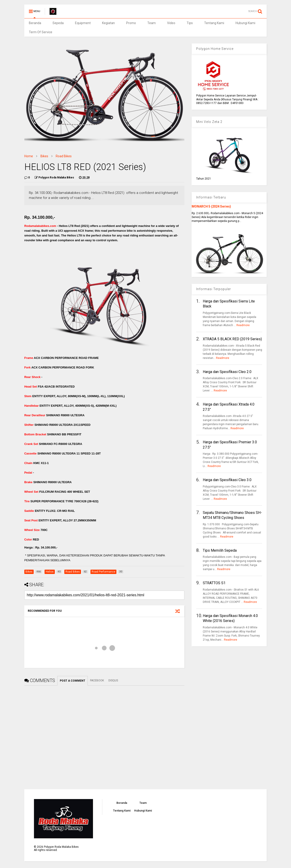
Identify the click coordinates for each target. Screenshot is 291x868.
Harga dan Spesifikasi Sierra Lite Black (229, 304)
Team (152, 23)
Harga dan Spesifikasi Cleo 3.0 (227, 480)
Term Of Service (41, 32)
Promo (131, 23)
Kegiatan (108, 23)
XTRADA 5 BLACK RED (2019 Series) (232, 339)
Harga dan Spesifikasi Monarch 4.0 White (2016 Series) (230, 618)
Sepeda (58, 23)
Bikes (44, 156)
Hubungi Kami (245, 23)
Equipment (83, 23)
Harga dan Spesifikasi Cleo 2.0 (227, 372)
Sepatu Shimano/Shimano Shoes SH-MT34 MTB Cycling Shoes (232, 515)
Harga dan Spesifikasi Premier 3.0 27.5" (230, 445)
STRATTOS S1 (214, 583)
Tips (190, 23)
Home (29, 156)
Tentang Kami (214, 23)
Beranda (35, 23)
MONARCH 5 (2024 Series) (211, 206)
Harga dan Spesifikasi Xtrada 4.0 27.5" (229, 407)
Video (171, 23)
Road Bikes (64, 156)
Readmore (243, 325)
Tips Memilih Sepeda (220, 550)
